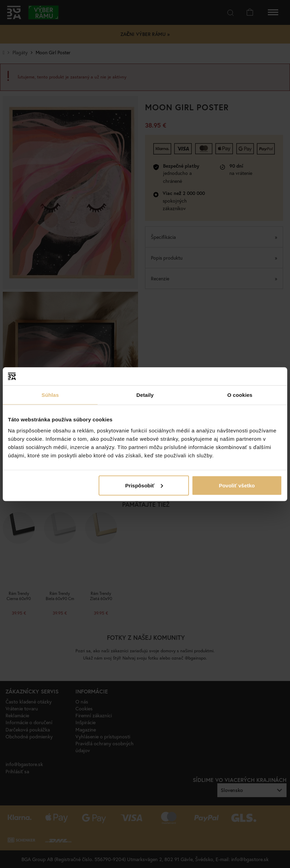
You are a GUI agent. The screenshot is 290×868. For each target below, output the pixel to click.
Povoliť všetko (237, 485)
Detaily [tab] (145, 395)
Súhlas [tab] (50, 395)
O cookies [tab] (240, 395)
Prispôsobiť (144, 485)
